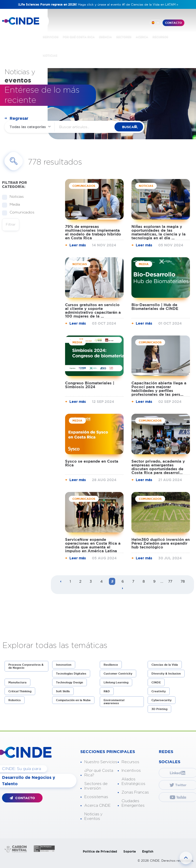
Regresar (19, 118)
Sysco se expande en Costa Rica (92, 463)
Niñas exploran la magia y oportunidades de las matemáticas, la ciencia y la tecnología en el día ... (159, 232)
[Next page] (123, 588)
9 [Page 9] (154, 581)
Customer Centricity (118, 674)
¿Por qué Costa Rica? (99, 773)
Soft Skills (63, 691)
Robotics (15, 700)
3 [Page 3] (91, 581)
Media (13, 205)
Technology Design (70, 682)
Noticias (15, 197)
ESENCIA (105, 36)
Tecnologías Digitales (71, 674)
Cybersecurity (162, 700)
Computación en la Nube (73, 700)
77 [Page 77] (170, 581)
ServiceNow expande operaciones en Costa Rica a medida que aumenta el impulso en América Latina (93, 545)
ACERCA (142, 36)
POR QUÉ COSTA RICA (79, 36)
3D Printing (159, 709)
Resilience (111, 665)
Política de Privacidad (100, 851)
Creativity (159, 691)
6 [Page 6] (123, 581)
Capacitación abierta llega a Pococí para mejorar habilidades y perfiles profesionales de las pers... (159, 389)
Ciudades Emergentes (133, 803)
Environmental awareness (114, 702)
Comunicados (20, 213)
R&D (107, 691)
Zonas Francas (135, 792)
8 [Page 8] (144, 581)
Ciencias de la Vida (165, 665)
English (148, 851)
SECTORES (124, 36)
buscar (131, 127)
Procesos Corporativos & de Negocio (26, 666)
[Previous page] (61, 582)
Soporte (130, 851)
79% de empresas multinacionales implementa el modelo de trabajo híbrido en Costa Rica (93, 232)
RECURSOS (160, 36)
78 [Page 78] (183, 581)
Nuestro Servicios (101, 762)
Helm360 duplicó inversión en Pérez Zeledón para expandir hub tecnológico (161, 543)
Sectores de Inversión (96, 786)
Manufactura (17, 682)
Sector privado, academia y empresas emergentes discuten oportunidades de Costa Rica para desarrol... (158, 467)
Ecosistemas (96, 797)
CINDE (156, 682)
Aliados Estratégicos (133, 782)
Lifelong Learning (116, 682)
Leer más (78, 245)
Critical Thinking (20, 691)
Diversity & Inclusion (166, 674)
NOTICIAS (50, 55)
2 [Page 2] (80, 581)
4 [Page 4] (101, 581)
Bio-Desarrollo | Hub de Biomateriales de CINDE (155, 307)
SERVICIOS (51, 36)
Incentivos (131, 771)
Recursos (130, 762)
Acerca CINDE (97, 806)
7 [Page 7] (133, 581)
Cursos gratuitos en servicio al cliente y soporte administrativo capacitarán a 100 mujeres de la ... (93, 310)
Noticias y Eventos (93, 816)
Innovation (64, 665)
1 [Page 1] (70, 581)
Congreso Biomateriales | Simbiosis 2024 (90, 385)
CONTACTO (173, 23)
